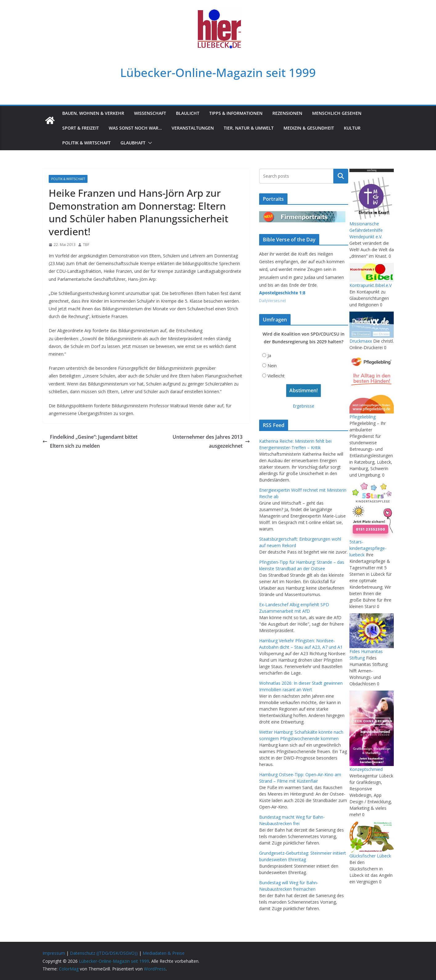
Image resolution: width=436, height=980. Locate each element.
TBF (86, 245)
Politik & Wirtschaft (86, 143)
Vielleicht (276, 376)
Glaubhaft (133, 143)
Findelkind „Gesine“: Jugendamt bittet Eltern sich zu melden (90, 441)
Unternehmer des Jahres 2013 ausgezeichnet (211, 441)
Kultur (352, 128)
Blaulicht (188, 113)
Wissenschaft (150, 113)
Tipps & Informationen (236, 113)
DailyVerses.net (273, 301)
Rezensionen (287, 113)
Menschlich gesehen (337, 113)
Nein (272, 366)
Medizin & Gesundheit (309, 128)
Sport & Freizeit (81, 128)
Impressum (54, 953)
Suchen (341, 176)
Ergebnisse (304, 406)
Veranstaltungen (193, 128)
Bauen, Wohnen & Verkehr (93, 113)
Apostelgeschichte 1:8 (282, 293)
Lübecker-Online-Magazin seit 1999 (218, 73)
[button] (149, 143)
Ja (269, 355)
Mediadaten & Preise (164, 953)
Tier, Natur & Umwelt (249, 128)
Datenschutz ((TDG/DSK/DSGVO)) (104, 953)
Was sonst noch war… (135, 128)
